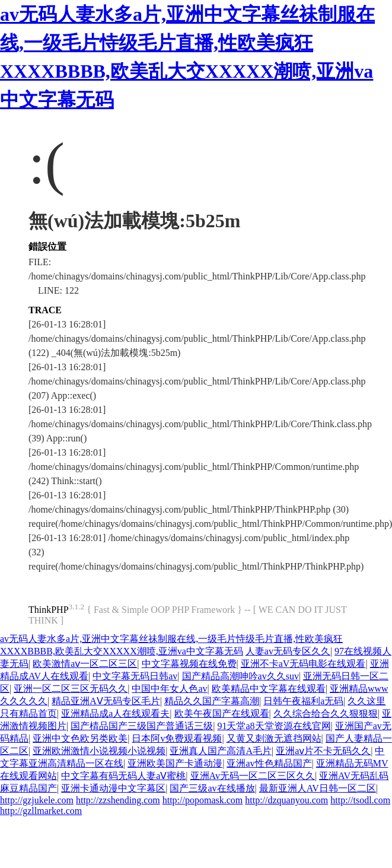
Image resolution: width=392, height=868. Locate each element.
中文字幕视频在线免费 (189, 664)
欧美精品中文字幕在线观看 (269, 689)
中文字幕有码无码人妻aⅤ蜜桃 (123, 776)
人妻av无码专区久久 (288, 651)
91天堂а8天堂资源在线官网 (274, 726)
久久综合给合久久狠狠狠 (326, 713)
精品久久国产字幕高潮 (212, 701)
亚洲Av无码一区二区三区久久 (253, 776)
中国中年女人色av (169, 689)
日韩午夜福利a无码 (303, 701)
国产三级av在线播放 (212, 788)
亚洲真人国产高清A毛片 (221, 751)
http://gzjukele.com (37, 800)
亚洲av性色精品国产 (269, 763)
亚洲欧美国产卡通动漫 (175, 763)
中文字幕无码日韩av (135, 676)
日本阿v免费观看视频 (177, 738)
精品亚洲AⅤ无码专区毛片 (106, 701)
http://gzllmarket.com (41, 811)
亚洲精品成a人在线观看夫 (115, 713)
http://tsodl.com (360, 800)
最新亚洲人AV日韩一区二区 (318, 788)
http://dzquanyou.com (286, 800)
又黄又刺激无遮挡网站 (274, 738)
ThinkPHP (49, 610)
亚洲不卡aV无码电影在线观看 (303, 664)
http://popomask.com (203, 800)
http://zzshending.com (118, 800)
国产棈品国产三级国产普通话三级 (142, 726)
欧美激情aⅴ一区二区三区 (85, 664)
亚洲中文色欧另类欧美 (80, 738)
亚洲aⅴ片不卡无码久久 (323, 751)
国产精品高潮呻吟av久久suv (240, 676)
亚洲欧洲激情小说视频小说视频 (99, 751)
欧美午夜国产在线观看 (222, 713)
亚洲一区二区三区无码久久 (71, 689)
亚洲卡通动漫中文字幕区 (113, 788)
